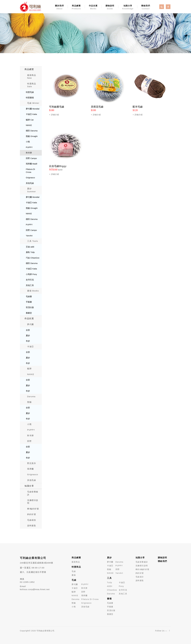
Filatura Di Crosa (30, 171)
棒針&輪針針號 (142, 569)
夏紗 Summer (32, 190)
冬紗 (28, 341)
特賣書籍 (30, 98)
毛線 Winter (33, 103)
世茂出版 (30, 307)
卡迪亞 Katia (31, 114)
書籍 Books (33, 291)
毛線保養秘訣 (33, 493)
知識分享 (128, 7)
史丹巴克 (30, 280)
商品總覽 (76, 7)
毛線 (74, 571)
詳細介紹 (55, 115)
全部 (28, 330)
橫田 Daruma (32, 131)
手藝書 (29, 302)
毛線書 (29, 296)
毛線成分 (140, 577)
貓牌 (29, 369)
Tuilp (109, 582)
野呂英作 (32, 463)
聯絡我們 (146, 7)
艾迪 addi (30, 247)
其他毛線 (30, 183)
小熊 (28, 142)
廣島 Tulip (30, 252)
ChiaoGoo (112, 590)
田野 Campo (31, 158)
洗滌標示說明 (33, 502)
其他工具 (30, 285)
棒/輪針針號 (33, 509)
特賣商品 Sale (32, 85)
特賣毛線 (30, 92)
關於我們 (59, 7)
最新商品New (32, 77)
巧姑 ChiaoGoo (33, 258)
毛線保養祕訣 (142, 562)
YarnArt (29, 236)
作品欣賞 (93, 7)
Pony (121, 586)
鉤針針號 (32, 514)
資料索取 (32, 526)
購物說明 (110, 7)
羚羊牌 (29, 153)
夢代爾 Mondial (33, 109)
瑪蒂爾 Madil (32, 164)
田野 (29, 441)
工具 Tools (33, 241)
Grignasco (30, 178)
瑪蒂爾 (31, 469)
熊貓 (29, 402)
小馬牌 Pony (31, 274)
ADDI (110, 586)
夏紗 (28, 335)
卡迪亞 (31, 347)
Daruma (31, 396)
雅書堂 (29, 313)
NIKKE (29, 125)
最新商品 (76, 562)
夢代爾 (31, 324)
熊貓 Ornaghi (32, 136)
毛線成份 (32, 520)
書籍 (74, 575)
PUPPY (29, 147)
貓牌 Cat (30, 120)
